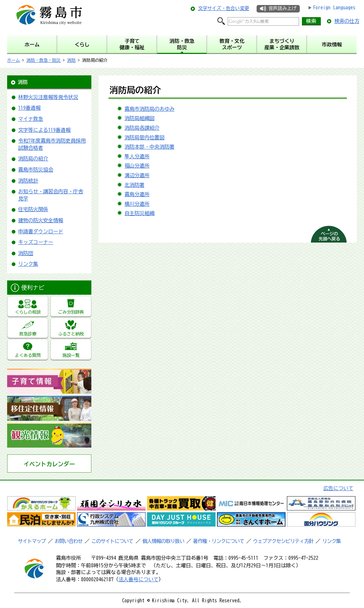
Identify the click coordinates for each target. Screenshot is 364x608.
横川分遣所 (137, 204)
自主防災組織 (140, 213)
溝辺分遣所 (137, 175)
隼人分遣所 (137, 156)
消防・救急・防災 (44, 60)
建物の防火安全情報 (41, 220)
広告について (338, 488)
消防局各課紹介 (142, 128)
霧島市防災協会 (36, 170)
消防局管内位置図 (145, 138)
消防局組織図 (140, 118)
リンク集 (28, 264)
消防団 (26, 253)
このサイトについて (112, 541)
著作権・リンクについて (219, 541)
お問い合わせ (69, 541)
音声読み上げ (282, 8)
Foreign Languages (334, 8)
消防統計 (28, 181)
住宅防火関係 (33, 209)
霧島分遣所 (137, 194)
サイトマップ (32, 541)
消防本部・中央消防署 (150, 147)
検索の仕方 (347, 21)
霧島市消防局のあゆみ (150, 109)
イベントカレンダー (49, 464)
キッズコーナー (36, 242)
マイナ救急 (31, 119)
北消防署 (135, 185)
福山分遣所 (137, 166)
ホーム (14, 60)
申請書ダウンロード (41, 231)
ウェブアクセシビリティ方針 (283, 541)
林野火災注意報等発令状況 (48, 97)
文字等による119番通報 (44, 130)
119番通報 (29, 108)
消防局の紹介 (33, 159)
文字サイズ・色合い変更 (224, 8)
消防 (71, 60)
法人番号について (138, 579)
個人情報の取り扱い (163, 541)
